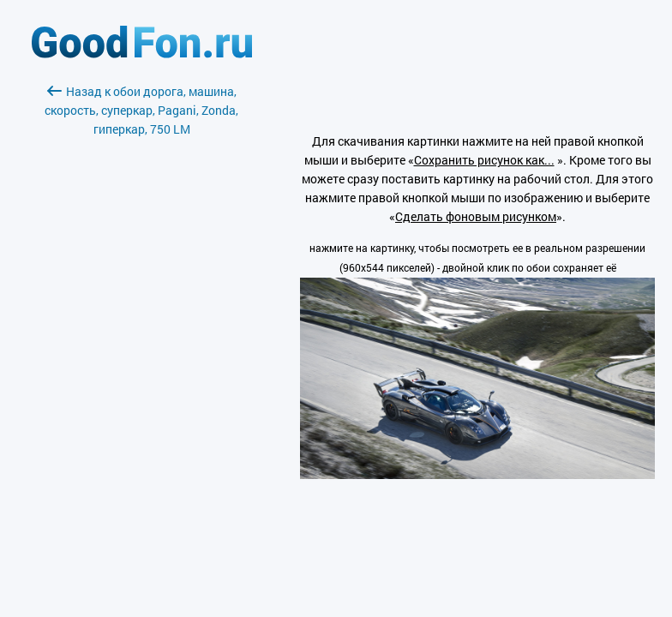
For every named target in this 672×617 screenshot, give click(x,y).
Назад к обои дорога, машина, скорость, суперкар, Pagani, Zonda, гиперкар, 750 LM (141, 110)
